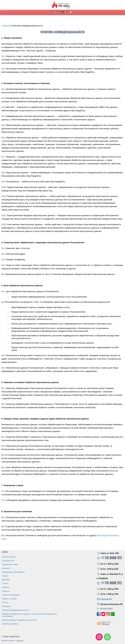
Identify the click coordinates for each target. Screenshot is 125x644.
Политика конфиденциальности (16, 610)
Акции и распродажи (11, 595)
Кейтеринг (7, 606)
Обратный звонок (106, 609)
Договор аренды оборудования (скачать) (20, 620)
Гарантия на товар (10, 564)
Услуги (5, 576)
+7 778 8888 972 (109, 558)
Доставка (6, 580)
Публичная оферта (10, 624)
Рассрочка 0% (8, 561)
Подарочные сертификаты (13, 572)
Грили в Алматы (9, 557)
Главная (5, 26)
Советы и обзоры (9, 599)
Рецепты (6, 591)
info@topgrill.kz (106, 599)
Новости (6, 587)
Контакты (6, 568)
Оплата (5, 583)
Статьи (5, 602)
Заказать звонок (63, 12)
